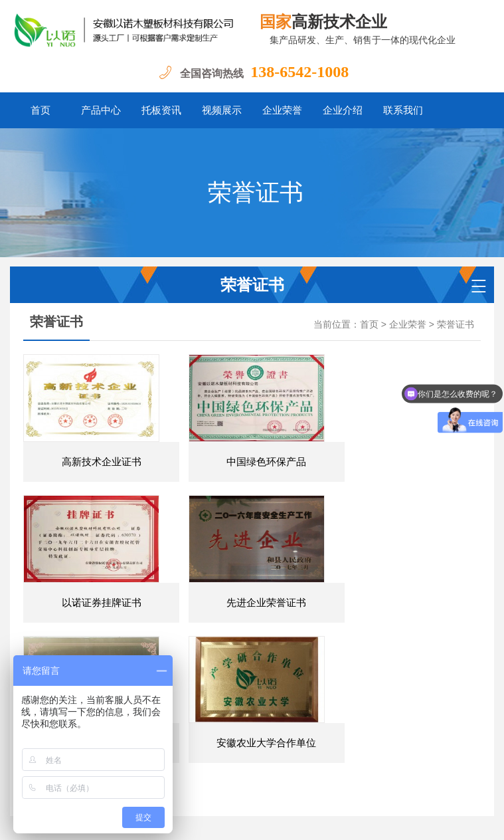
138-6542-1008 (299, 72)
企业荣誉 (282, 110)
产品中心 (101, 110)
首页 (41, 110)
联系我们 (403, 110)
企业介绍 (343, 110)
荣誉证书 (456, 325)
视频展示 (222, 110)
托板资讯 (161, 110)
